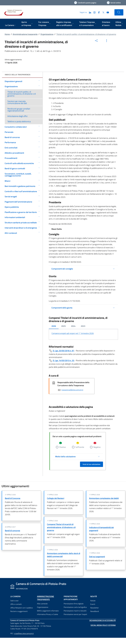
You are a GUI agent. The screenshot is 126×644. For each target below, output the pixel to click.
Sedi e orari (14, 601)
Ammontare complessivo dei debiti (104, 498)
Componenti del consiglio (62, 269)
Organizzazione (47, 34)
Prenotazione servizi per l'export (75, 614)
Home (7, 34)
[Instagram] (94, 12)
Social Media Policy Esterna (103, 625)
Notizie (93, 601)
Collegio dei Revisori (56, 498)
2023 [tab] (83, 326)
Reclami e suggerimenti (19, 611)
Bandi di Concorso (13, 498)
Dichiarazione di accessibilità (103, 620)
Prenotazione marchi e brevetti (75, 611)
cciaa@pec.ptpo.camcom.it (24, 634)
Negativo (97, 447)
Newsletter (94, 608)
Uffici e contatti (16, 604)
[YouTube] (107, 12)
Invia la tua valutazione (91, 464)
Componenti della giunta (62, 308)
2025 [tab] (63, 326)
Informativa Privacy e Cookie (47, 614)
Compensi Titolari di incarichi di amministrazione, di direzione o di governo (61, 527)
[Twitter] (102, 12)
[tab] (54, 326)
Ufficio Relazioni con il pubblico (22, 608)
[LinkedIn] (89, 12)
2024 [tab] (73, 326)
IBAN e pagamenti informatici (48, 611)
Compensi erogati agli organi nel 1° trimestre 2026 (73, 333)
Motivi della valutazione (65, 457)
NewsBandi (95, 611)
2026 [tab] (54, 326)
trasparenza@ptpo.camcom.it (72, 390)
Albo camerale (42, 604)
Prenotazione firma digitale (74, 604)
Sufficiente (80, 447)
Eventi (93, 604)
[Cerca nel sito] (119, 12)
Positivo (63, 447)
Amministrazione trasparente (25, 34)
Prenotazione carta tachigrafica (75, 607)
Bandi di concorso (12, 531)
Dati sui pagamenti (97, 557)
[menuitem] (11, 25)
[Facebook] (98, 12)
